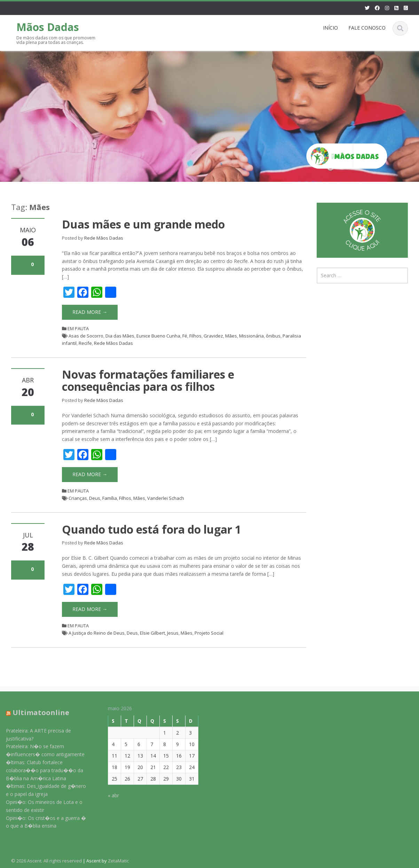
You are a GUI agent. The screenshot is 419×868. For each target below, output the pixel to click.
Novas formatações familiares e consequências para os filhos (148, 380)
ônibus (273, 336)
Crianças (78, 498)
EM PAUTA (78, 328)
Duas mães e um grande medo (143, 224)
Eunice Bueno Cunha (158, 336)
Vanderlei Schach (166, 498)
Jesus (173, 633)
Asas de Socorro (86, 336)
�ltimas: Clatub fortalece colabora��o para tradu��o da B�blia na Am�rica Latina (40, 770)
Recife (85, 343)
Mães (231, 336)
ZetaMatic (118, 861)
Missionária (251, 336)
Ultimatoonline (36, 712)
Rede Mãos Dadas (104, 238)
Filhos (195, 336)
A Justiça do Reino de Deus (97, 633)
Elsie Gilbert (152, 633)
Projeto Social (209, 633)
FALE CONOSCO (367, 28)
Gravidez (213, 336)
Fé (185, 336)
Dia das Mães (120, 336)
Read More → (90, 312)
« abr (108, 795)
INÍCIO (330, 28)
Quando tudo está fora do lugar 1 (152, 529)
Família (110, 498)
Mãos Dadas (48, 27)
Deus (95, 498)
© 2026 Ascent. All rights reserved (46, 861)
